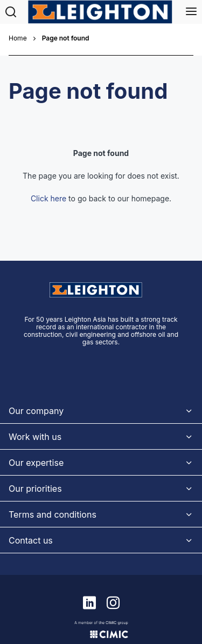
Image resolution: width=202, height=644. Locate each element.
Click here (48, 164)
